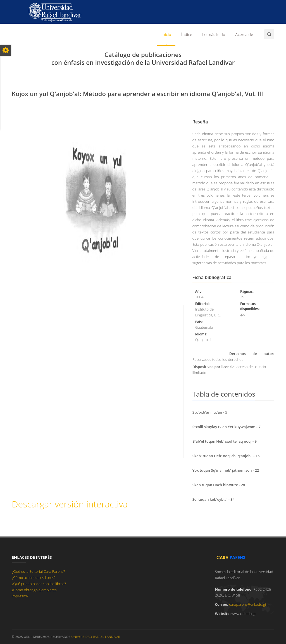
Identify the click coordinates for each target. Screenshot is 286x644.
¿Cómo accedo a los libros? (34, 578)
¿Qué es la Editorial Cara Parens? (38, 571)
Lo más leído (214, 34)
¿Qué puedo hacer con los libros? (39, 584)
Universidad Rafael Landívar (96, 637)
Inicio (166, 34)
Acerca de (244, 34)
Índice (187, 34)
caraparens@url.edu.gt (248, 604)
